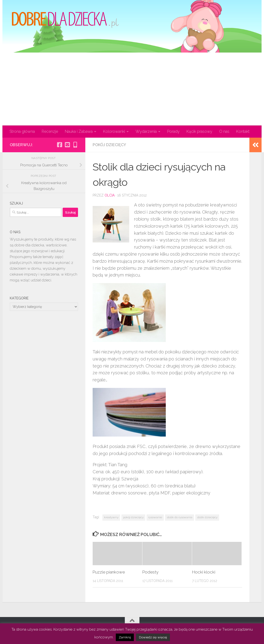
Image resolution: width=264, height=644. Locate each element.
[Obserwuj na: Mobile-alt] (75, 145)
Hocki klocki (204, 572)
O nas (224, 131)
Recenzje (50, 131)
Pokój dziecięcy (109, 145)
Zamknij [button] (125, 637)
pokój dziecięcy (133, 517)
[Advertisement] (132, 89)
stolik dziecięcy (207, 517)
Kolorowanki (114, 131)
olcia (110, 195)
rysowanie (155, 517)
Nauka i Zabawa (79, 131)
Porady (173, 131)
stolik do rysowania (180, 517)
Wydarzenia (146, 131)
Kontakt (243, 131)
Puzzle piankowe (109, 572)
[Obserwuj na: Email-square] (67, 145)
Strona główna (22, 131)
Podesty (150, 572)
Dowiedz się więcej (153, 637)
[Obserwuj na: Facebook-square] (59, 145)
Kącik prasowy (199, 131)
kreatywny (111, 517)
